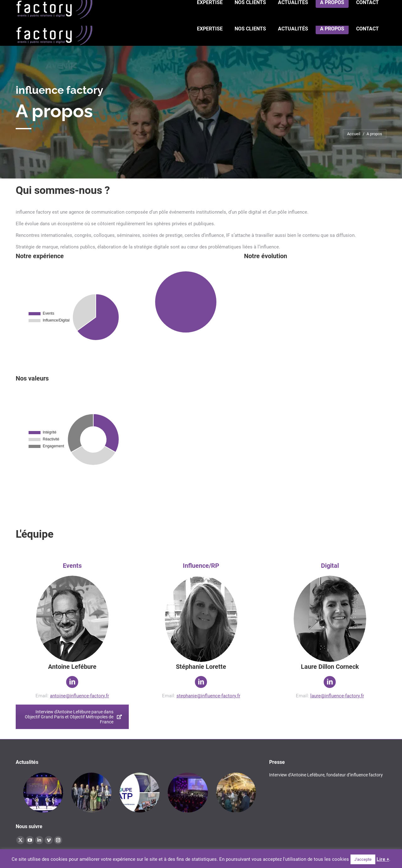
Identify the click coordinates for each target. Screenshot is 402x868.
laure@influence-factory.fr (337, 696)
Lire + (383, 859)
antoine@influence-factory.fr (79, 696)
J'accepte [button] (363, 859)
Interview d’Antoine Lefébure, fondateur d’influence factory (326, 775)
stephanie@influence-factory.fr (208, 696)
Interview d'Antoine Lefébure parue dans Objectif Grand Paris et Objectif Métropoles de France (73, 717)
